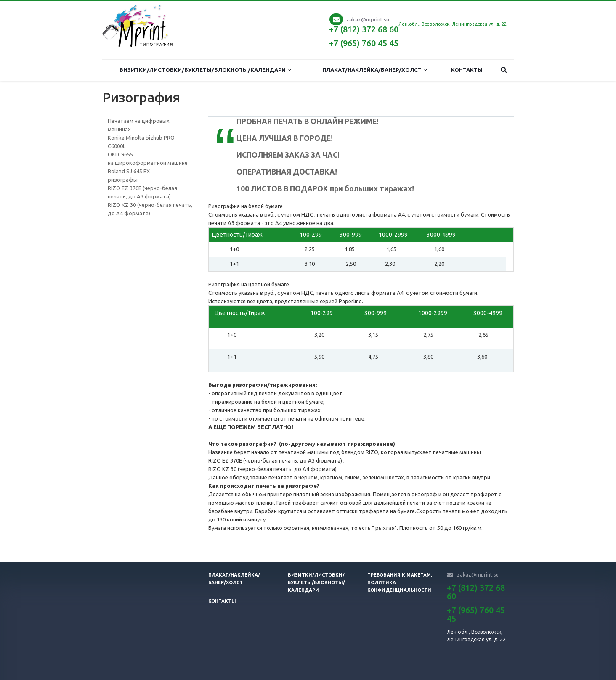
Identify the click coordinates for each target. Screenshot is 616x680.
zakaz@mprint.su (368, 19)
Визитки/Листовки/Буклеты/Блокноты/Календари (205, 70)
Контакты (467, 70)
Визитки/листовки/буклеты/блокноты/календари (316, 582)
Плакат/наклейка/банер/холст (374, 70)
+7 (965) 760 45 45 (364, 43)
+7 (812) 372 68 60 (364, 29)
